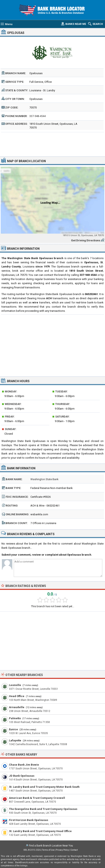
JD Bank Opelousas (22, 776)
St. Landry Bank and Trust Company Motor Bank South (44, 787)
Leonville (15, 685)
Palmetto (15, 718)
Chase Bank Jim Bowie (24, 765)
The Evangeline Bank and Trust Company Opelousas (43, 809)
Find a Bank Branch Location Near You (51, 846)
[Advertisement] (52, 144)
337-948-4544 (37, 116)
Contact (74, 850)
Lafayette (15, 740)
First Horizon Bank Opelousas (29, 820)
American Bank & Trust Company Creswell (37, 798)
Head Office (17, 696)
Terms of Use (48, 850)
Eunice (13, 729)
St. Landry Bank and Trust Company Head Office (40, 831)
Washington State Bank (44, 479)
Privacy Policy (62, 850)
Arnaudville (17, 707)
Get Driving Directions (86, 240)
